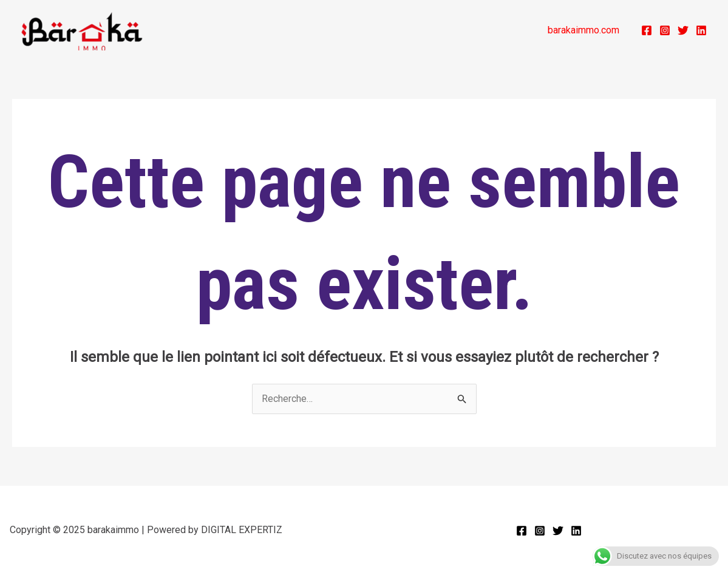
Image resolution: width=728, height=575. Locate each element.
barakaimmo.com (583, 30)
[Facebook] (647, 30)
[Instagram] (665, 30)
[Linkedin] (701, 30)
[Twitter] (683, 30)
